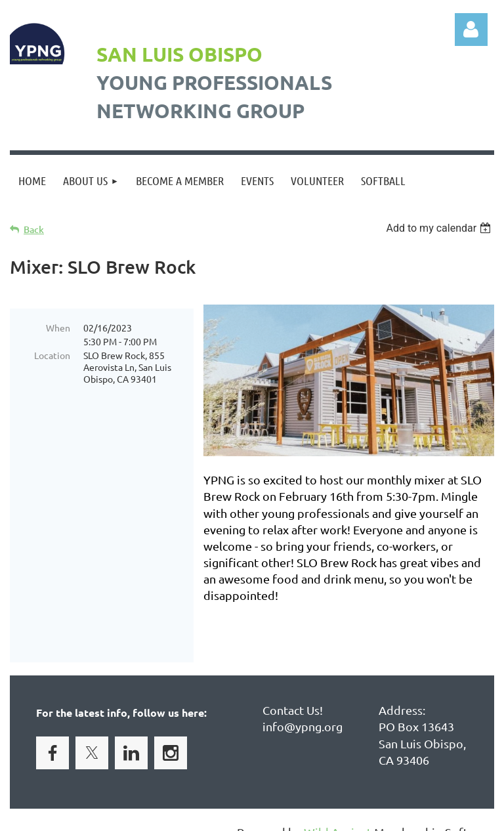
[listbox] (440, 228)
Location (52, 355)
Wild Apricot (338, 815)
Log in (471, 30)
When (58, 328)
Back (34, 229)
